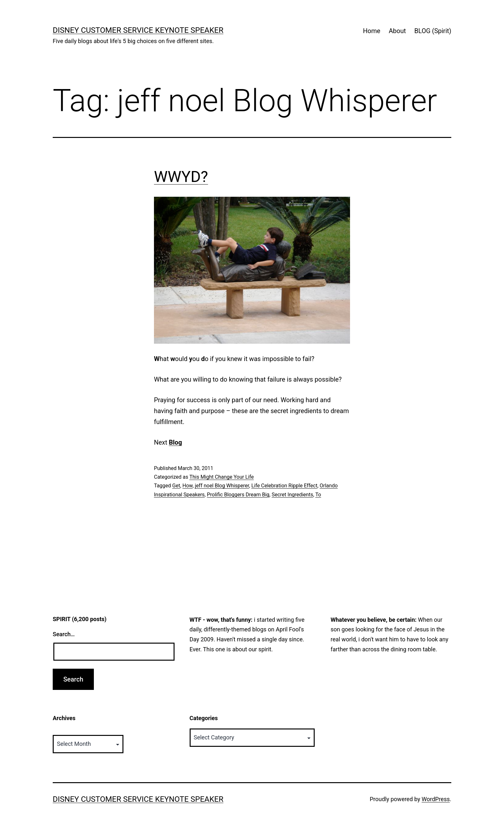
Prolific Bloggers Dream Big (238, 495)
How (188, 486)
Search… (64, 634)
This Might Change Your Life (221, 477)
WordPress (436, 799)
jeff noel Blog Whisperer (222, 486)
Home (372, 31)
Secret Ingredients (292, 495)
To (318, 495)
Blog (175, 442)
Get (176, 486)
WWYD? (181, 177)
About (397, 31)
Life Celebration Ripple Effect (284, 486)
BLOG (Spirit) (433, 31)
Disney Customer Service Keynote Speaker (138, 30)
